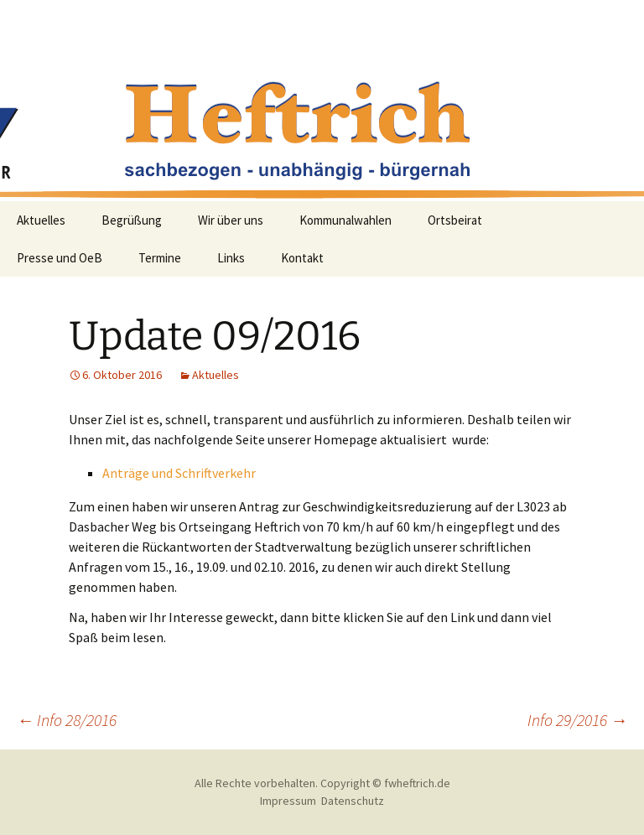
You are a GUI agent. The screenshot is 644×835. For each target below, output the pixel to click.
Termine (160, 258)
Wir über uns (231, 220)
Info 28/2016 (67, 720)
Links (231, 258)
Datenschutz (353, 801)
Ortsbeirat (455, 220)
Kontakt (302, 258)
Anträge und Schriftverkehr (179, 473)
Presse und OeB (60, 258)
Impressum (288, 801)
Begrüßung (132, 220)
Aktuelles (41, 220)
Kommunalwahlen (345, 220)
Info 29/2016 (577, 720)
